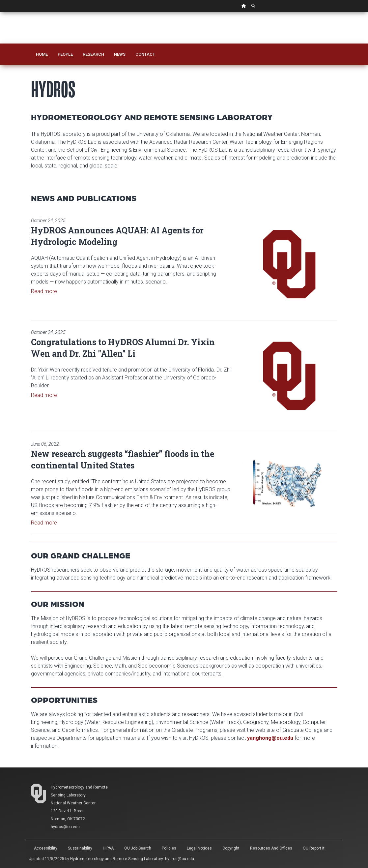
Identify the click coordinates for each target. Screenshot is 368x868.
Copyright (231, 848)
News (120, 54)
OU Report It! (314, 848)
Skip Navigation (0, 12)
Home (42, 54)
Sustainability (80, 848)
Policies (169, 848)
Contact (145, 54)
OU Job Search (138, 848)
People (65, 54)
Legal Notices (199, 848)
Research (93, 54)
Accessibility (46, 848)
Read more (44, 291)
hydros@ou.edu (180, 859)
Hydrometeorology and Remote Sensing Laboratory (117, 859)
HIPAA (108, 848)
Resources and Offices (271, 848)
